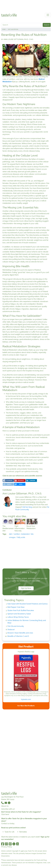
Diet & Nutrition (13, 29)
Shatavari (11, 630)
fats (32, 534)
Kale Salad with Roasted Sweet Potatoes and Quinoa (28, 604)
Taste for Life (9, 832)
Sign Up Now (26, 588)
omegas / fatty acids (17, 537)
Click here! (5, 814)
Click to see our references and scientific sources (22, 476)
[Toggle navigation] (48, 15)
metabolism (25, 534)
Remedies (23, 832)
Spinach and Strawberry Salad (19, 614)
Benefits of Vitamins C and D (18, 636)
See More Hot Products (26, 706)
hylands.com (26, 699)
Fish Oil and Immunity (16, 626)
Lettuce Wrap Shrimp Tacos (18, 617)
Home (4, 29)
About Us (5, 806)
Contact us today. (8, 824)
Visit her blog (27, 507)
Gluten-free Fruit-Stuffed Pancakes (21, 610)
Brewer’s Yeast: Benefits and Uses (20, 633)
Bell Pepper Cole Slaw (16, 607)
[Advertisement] (26, 6)
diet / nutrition (14, 534)
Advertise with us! (8, 809)
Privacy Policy (7, 847)
